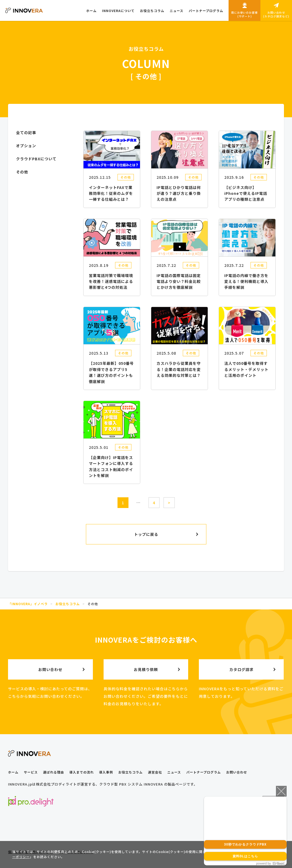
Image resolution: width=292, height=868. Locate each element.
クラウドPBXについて (36, 159)
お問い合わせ (237, 772)
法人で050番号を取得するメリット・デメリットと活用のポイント (246, 369)
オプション (26, 146)
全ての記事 (26, 132)
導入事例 (106, 772)
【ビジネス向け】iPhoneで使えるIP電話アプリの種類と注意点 (246, 193)
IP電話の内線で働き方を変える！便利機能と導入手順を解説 (246, 281)
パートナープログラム (204, 772)
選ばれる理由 (54, 772)
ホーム (13, 772)
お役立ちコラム (130, 772)
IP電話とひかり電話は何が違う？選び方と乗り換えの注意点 (179, 193)
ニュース (174, 772)
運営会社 (155, 772)
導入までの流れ (81, 772)
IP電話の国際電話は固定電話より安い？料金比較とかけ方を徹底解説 (179, 281)
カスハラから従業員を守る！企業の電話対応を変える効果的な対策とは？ (179, 369)
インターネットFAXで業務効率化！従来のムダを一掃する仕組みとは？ (111, 193)
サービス (31, 772)
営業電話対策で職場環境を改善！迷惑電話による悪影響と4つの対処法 (111, 281)
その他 (126, 177)
